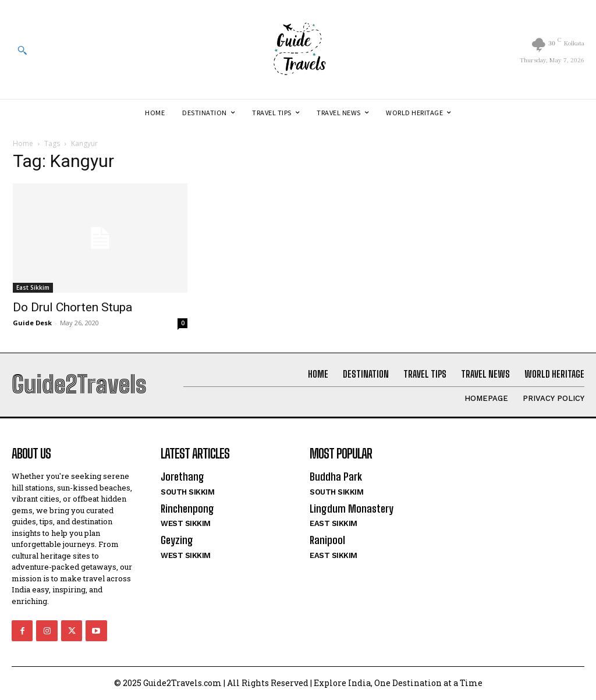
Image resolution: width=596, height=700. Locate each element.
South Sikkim (187, 492)
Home (23, 143)
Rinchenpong (187, 509)
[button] (22, 50)
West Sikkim (186, 523)
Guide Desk (32, 323)
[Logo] (298, 49)
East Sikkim (33, 287)
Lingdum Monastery (351, 509)
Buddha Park (335, 477)
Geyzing (177, 540)
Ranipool (327, 540)
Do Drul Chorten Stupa (72, 307)
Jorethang (182, 477)
